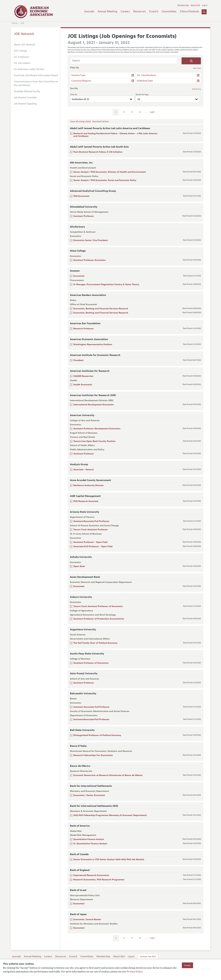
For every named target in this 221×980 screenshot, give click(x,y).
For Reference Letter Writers (29, 69)
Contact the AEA (148, 956)
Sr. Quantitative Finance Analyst (90, 844)
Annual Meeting (108, 11)
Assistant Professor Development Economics (97, 429)
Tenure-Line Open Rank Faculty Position (94, 441)
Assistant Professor (84, 216)
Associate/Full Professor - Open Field (93, 546)
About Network (25, 45)
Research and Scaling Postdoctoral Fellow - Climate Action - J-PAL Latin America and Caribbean (115, 135)
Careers (125, 11)
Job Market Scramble (25, 98)
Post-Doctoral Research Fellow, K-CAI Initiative (98, 152)
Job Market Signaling (25, 104)
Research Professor (84, 329)
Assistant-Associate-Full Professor (91, 707)
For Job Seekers (22, 63)
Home (15, 23)
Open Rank (79, 566)
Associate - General (83, 470)
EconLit (154, 11)
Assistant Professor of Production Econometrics (99, 619)
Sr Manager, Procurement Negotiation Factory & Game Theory (106, 284)
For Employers (22, 57)
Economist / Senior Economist (89, 795)
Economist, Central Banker (87, 919)
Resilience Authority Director (89, 485)
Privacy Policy (134, 972)
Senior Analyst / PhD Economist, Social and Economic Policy (105, 180)
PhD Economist (81, 196)
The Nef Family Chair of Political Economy (95, 643)
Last (152, 112)
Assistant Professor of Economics (91, 663)
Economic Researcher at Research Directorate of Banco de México (108, 775)
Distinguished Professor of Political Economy (97, 735)
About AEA (195, 5)
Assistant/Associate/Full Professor (91, 521)
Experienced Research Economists (91, 875)
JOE (22, 23)
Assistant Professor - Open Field (90, 542)
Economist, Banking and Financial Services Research (101, 309)
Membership (183, 5)
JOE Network (24, 34)
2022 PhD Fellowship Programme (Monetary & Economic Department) (110, 815)
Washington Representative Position (93, 344)
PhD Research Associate (86, 501)
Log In (205, 5)
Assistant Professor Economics (90, 260)
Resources (140, 11)
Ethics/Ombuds (190, 11)
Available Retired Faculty (27, 91)
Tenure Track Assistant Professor (91, 530)
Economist (79, 276)
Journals (89, 11)
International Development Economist (93, 405)
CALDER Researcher (83, 376)
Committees (169, 11)
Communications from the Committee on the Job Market (36, 83)
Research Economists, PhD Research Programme (99, 880)
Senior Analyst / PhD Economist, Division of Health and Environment (110, 172)
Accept (187, 965)
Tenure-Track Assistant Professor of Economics (98, 606)
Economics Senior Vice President (91, 240)
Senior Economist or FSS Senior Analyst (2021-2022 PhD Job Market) (109, 859)
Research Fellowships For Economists (93, 755)
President (78, 360)
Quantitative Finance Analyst (89, 839)
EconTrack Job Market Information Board (36, 75)
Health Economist (83, 385)
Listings (20, 51)
